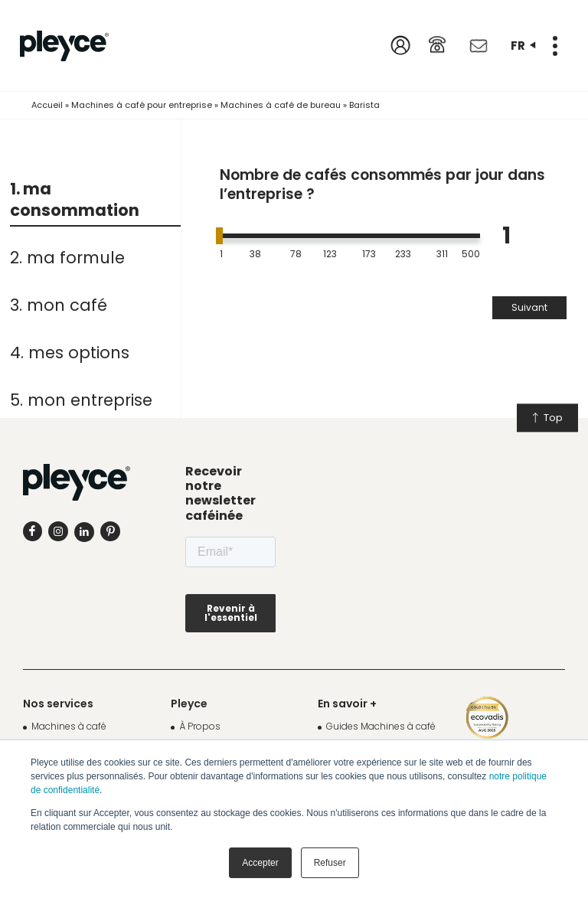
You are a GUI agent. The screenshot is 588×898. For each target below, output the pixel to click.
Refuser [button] (330, 863)
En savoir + (347, 704)
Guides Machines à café (381, 726)
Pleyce (189, 704)
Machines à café (69, 726)
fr (523, 46)
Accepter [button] (260, 863)
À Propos (200, 726)
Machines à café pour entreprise (142, 105)
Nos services (58, 704)
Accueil (47, 105)
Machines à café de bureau (281, 105)
